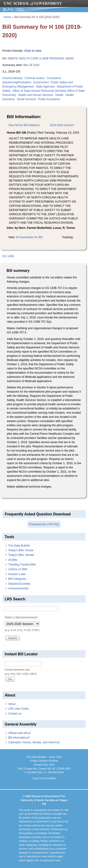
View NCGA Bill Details (24, 125)
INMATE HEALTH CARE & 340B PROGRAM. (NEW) (41, 58)
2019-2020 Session (62, 125)
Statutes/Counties (19, 584)
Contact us (15, 714)
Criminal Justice (35, 78)
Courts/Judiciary (12, 78)
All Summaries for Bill (29, 237)
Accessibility (49, 778)
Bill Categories (17, 579)
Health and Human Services (36, 95)
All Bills (13, 560)
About (12, 704)
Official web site (19, 733)
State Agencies (45, 87)
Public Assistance (49, 99)
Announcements (18, 588)
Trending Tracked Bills (22, 565)
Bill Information (19, 738)
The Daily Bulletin (19, 546)
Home (7, 17)
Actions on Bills (18, 569)
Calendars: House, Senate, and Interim (34, 742)
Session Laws (17, 574)
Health (59, 95)
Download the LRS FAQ (44, 524)
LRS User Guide (18, 709)
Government (41, 82)
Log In (36, 778)
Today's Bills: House (21, 550)
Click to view (33, 51)
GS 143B (8, 256)
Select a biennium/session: (21, 617)
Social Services (27, 99)
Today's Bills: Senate (21, 555)
